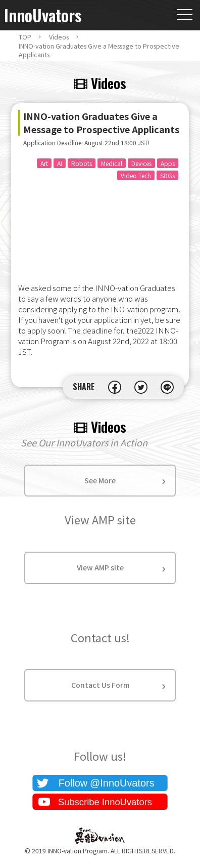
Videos (59, 37)
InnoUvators (43, 15)
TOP (25, 37)
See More (100, 480)
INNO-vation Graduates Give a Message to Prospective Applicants (99, 50)
